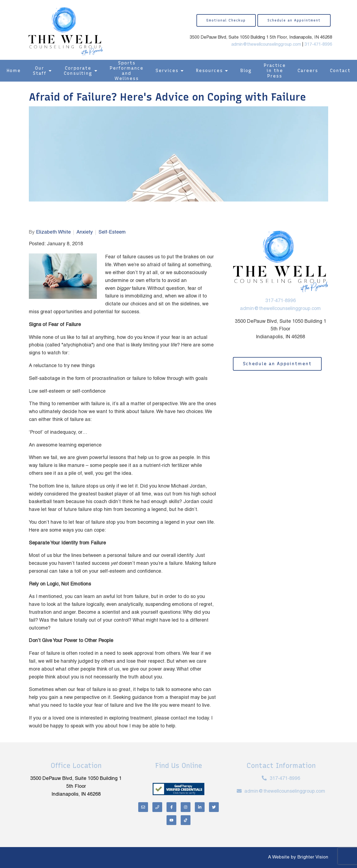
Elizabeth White (53, 232)
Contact (340, 71)
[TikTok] (186, 820)
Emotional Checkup (226, 20)
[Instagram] (186, 807)
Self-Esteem (112, 232)
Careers (308, 71)
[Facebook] (171, 807)
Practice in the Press (275, 71)
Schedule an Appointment (294, 20)
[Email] (143, 807)
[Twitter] (214, 807)
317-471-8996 (318, 45)
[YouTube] (171, 820)
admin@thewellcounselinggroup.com (266, 45)
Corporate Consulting (78, 71)
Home (14, 71)
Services (167, 71)
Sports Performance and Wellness (127, 71)
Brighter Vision (313, 857)
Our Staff (40, 71)
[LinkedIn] (200, 807)
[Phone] (157, 807)
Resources (209, 71)
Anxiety (85, 232)
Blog (246, 71)
